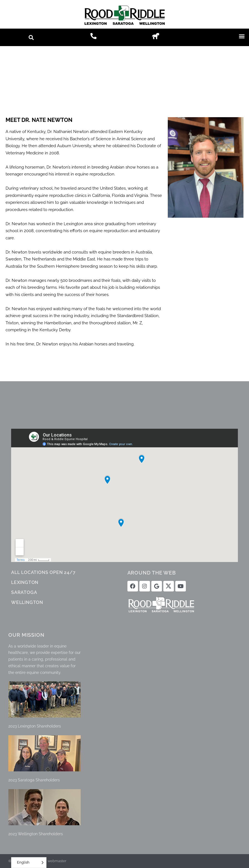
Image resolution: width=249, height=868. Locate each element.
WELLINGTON (27, 602)
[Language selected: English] (29, 863)
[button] (31, 37)
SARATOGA (24, 592)
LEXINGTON (25, 582)
